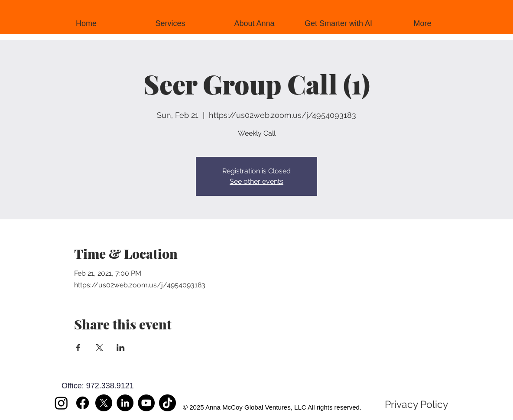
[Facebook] (83, 403)
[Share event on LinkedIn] (121, 348)
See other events (256, 181)
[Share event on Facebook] (78, 348)
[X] (104, 403)
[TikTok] (167, 403)
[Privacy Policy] (416, 404)
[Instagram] (61, 403)
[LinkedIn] (125, 403)
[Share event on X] (99, 348)
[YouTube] (146, 403)
